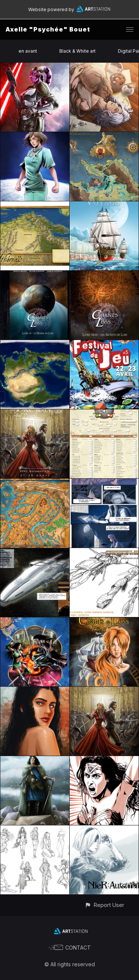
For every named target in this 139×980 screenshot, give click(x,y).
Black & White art (77, 51)
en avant (28, 51)
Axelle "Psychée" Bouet (48, 29)
